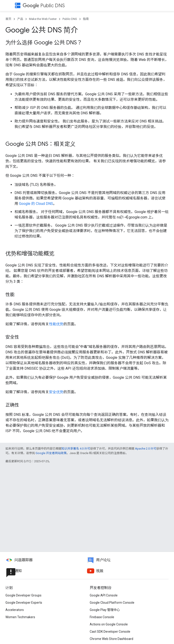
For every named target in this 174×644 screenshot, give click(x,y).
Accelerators (15, 610)
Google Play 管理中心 (105, 610)
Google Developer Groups (23, 595)
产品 (20, 19)
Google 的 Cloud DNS (36, 204)
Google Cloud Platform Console (112, 603)
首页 (8, 19)
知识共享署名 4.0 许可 (76, 449)
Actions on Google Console (109, 624)
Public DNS (44, 6)
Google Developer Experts (24, 603)
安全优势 (56, 392)
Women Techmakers (20, 617)
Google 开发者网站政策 (51, 453)
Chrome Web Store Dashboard (111, 639)
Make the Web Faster (43, 19)
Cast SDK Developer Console (110, 632)
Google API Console (104, 595)
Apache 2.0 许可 (146, 449)
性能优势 (56, 324)
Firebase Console (102, 617)
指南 (86, 19)
